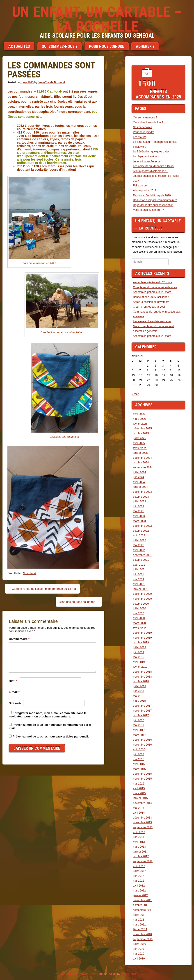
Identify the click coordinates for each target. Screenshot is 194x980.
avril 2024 (139, 482)
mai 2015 (138, 784)
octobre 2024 (141, 463)
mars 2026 (139, 419)
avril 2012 (139, 886)
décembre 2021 (142, 555)
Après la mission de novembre (151, 302)
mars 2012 (139, 891)
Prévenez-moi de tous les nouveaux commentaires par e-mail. (50, 726)
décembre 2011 (142, 900)
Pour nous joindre (107, 46)
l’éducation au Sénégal (147, 161)
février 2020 (140, 628)
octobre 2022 (141, 531)
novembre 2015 (142, 779)
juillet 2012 (139, 871)
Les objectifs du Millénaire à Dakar (154, 166)
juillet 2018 (139, 686)
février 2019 (140, 667)
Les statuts (139, 137)
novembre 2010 (142, 934)
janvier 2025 (140, 453)
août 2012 (139, 866)
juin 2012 (138, 876)
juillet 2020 (139, 608)
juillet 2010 (139, 944)
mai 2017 (138, 725)
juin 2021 (138, 574)
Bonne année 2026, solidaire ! (151, 297)
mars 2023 (139, 521)
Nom (13, 681)
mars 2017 (139, 735)
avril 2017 (139, 730)
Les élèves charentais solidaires (152, 321)
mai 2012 (138, 881)
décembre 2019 (142, 633)
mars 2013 (139, 847)
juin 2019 (138, 652)
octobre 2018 (141, 681)
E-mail (14, 692)
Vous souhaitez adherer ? (148, 210)
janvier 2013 (140, 852)
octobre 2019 (141, 642)
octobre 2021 (141, 560)
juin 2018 (138, 691)
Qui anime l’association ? (148, 122)
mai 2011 (138, 920)
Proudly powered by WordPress (76, 974)
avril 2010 (139, 959)
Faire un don (140, 186)
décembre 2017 (142, 706)
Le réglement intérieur (146, 157)
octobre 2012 (141, 856)
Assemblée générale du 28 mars (152, 282)
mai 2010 (138, 954)
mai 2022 (138, 545)
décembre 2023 (142, 492)
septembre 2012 (143, 861)
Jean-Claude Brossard (51, 82)
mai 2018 (138, 696)
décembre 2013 (142, 818)
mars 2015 (139, 793)
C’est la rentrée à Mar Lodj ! (150, 307)
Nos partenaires (143, 127)
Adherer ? (145, 46)
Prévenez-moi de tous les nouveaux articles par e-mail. (51, 736)
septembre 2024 (143, 467)
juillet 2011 (139, 915)
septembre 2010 (143, 939)
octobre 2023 (141, 497)
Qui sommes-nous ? (59, 46)
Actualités (19, 46)
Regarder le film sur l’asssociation (153, 205)
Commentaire (19, 639)
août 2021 (139, 565)
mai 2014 (138, 808)
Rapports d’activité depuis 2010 (152, 195)
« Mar (135, 394)
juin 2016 (138, 754)
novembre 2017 (142, 711)
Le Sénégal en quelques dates (151, 152)
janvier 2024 (140, 487)
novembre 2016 (142, 745)
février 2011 (140, 929)
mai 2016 (138, 759)
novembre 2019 (142, 638)
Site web (15, 703)
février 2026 (140, 424)
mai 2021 (138, 579)
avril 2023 (139, 516)
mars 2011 (139, 925)
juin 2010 (138, 949)
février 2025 (140, 448)
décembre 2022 (142, 526)
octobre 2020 (141, 604)
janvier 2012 (140, 895)
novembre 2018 (142, 677)
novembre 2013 (142, 822)
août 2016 (139, 749)
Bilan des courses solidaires (79, 602)
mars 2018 (139, 701)
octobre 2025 (141, 433)
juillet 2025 (139, 438)
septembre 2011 (143, 910)
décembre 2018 (142, 672)
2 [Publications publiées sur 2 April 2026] (155, 366)
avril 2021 (139, 584)
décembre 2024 (142, 458)
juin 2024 (138, 477)
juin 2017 (138, 720)
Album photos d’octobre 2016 (151, 171)
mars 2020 (139, 623)
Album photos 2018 (145, 191)
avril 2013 (139, 842)
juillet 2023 (139, 501)
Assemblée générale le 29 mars (152, 336)
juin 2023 (138, 506)
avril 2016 (139, 764)
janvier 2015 (140, 798)
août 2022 (139, 535)
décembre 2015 (142, 774)
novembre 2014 (142, 803)
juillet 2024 (139, 472)
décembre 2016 (142, 740)
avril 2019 (139, 662)
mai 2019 (138, 657)
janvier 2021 (140, 589)
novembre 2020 (142, 599)
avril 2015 (139, 788)
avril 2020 (139, 618)
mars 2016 (139, 769)
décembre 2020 (142, 594)
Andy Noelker (129, 974)
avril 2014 (139, 813)
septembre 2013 (143, 827)
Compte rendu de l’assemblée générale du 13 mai (42, 589)
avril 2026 (139, 414)
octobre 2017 (141, 715)
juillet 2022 (139, 540)
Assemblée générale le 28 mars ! (153, 292)
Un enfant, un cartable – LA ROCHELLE (97, 19)
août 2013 (139, 832)
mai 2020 (138, 613)
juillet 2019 (139, 647)
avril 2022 (139, 550)
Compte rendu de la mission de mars (155, 287)
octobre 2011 (141, 905)
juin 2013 (138, 837)
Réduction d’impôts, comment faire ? (155, 200)
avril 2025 (139, 443)
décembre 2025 (142, 429)
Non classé (30, 573)
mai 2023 (138, 511)
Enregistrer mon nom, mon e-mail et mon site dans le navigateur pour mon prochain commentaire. (48, 715)
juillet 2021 (139, 569)
